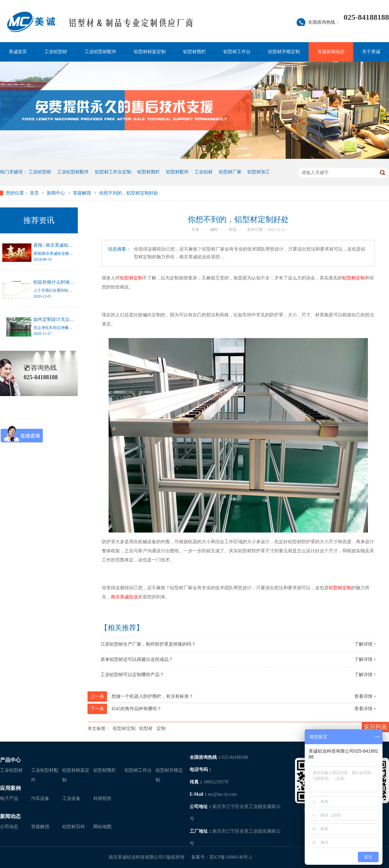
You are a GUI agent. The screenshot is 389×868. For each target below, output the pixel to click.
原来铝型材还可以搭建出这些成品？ (137, 659)
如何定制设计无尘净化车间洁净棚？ (70, 319)
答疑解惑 (83, 193)
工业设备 (71, 798)
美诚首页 (18, 52)
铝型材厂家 (230, 172)
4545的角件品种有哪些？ (136, 709)
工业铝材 (204, 172)
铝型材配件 (177, 172)
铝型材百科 (74, 827)
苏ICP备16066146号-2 (231, 857)
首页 (35, 193)
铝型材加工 (259, 172)
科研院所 (102, 798)
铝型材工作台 (237, 52)
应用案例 (10, 788)
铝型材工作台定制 (113, 172)
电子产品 (9, 798)
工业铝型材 (56, 52)
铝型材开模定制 (284, 52)
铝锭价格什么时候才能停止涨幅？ (67, 282)
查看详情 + (365, 696)
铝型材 (146, 728)
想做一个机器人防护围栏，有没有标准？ (152, 696)
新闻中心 (56, 193)
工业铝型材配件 (100, 52)
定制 (161, 728)
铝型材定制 (124, 728)
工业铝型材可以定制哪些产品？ (132, 675)
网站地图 (102, 827)
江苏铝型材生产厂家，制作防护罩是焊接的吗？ (148, 644)
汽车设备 (40, 798)
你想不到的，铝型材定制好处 (129, 193)
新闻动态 (10, 816)
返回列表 (375, 727)
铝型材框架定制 (150, 52)
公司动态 (9, 827)
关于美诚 (371, 52)
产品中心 (10, 760)
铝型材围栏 (194, 52)
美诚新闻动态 (331, 52)
